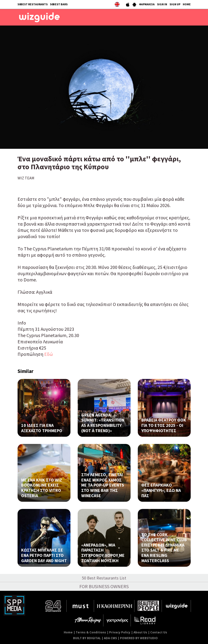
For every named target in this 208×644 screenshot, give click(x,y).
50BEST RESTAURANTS (33, 4)
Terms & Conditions (91, 632)
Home (68, 632)
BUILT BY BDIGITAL (87, 638)
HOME (187, 4)
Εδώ (48, 354)
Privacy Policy (120, 632)
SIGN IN (162, 4)
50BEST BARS (59, 4)
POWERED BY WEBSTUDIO (139, 638)
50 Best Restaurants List (104, 578)
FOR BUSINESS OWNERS (104, 586)
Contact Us (159, 632)
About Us (140, 632)
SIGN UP (175, 4)
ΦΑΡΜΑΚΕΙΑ (147, 4)
